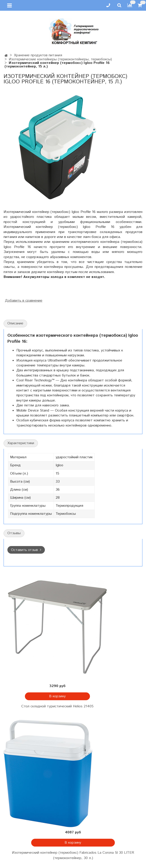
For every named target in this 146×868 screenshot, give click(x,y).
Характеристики (21, 443)
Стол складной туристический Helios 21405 (57, 706)
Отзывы (14, 533)
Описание (15, 323)
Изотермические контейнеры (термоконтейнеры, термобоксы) (60, 59)
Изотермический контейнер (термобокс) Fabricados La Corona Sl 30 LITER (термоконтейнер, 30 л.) (73, 855)
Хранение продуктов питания (38, 55)
